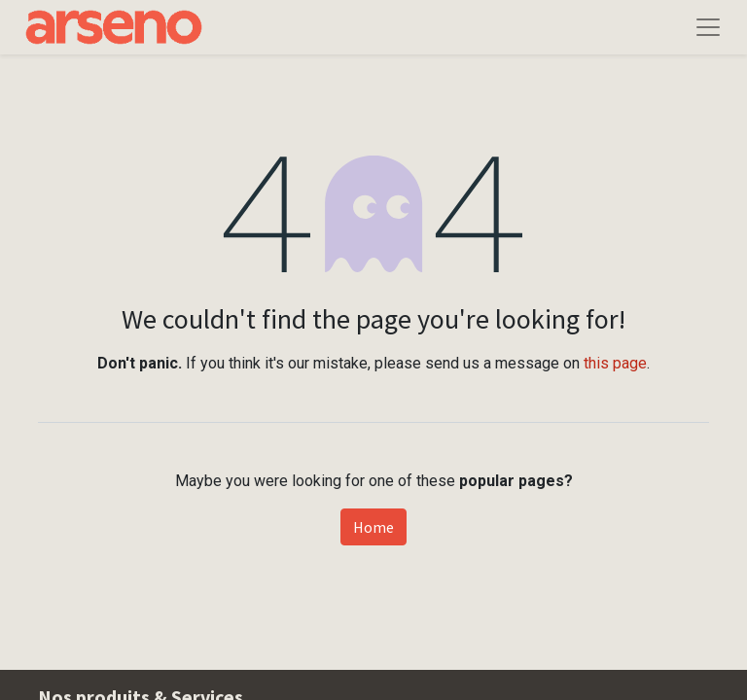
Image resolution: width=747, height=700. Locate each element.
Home (373, 527)
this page (615, 363)
